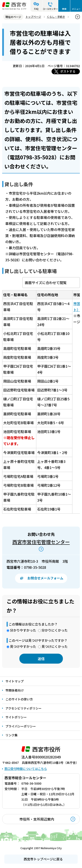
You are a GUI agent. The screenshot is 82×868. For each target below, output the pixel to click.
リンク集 (12, 735)
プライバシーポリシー (21, 726)
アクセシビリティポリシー (23, 708)
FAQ (36, 9)
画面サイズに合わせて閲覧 (46, 283)
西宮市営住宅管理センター (41, 542)
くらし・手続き (56, 17)
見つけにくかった (55, 646)
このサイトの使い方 (19, 699)
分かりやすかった (23, 630)
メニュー (76, 9)
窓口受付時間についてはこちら (26, 769)
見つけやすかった (23, 646)
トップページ (33, 17)
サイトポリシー (16, 717)
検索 (64, 9)
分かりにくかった (55, 630)
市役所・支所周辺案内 (37, 819)
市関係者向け (15, 690)
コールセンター (50, 9)
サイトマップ (15, 681)
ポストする (68, 71)
